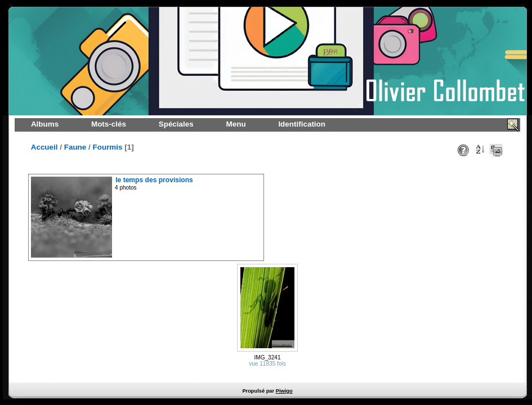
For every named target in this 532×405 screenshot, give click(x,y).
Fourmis (108, 147)
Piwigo (284, 391)
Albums (45, 124)
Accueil (44, 147)
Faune (75, 147)
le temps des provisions (154, 180)
